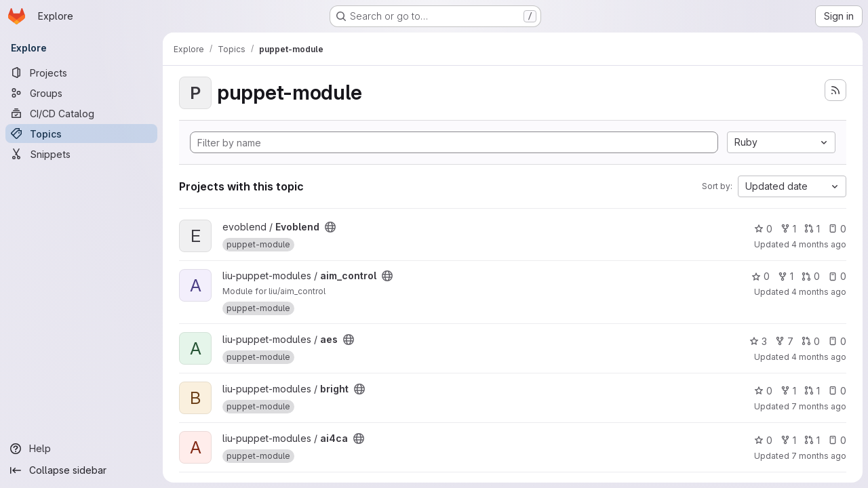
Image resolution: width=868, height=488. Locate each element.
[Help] (81, 449)
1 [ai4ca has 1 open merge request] (812, 440)
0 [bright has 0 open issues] (837, 391)
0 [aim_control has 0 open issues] (837, 276)
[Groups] (81, 93)
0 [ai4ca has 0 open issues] (837, 440)
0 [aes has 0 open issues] (837, 341)
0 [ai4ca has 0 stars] (763, 440)
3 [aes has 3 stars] (758, 341)
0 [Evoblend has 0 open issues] (837, 229)
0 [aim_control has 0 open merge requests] (811, 276)
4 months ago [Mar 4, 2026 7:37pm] (819, 357)
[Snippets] (81, 154)
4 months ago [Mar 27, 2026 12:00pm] (819, 244)
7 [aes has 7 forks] (784, 341)
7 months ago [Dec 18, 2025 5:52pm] (819, 406)
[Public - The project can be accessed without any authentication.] (330, 227)
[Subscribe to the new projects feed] (835, 90)
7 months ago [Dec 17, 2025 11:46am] (819, 456)
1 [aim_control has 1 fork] (786, 276)
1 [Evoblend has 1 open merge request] (812, 229)
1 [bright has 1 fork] (788, 391)
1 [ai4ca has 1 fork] (788, 440)
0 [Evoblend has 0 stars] (763, 229)
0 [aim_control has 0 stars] (761, 276)
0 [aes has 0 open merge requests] (811, 341)
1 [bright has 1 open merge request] (812, 391)
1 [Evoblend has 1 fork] (788, 229)
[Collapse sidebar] (81, 470)
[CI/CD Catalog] (81, 113)
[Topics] (81, 134)
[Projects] (81, 73)
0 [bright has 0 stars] (763, 391)
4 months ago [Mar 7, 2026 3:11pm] (819, 292)
